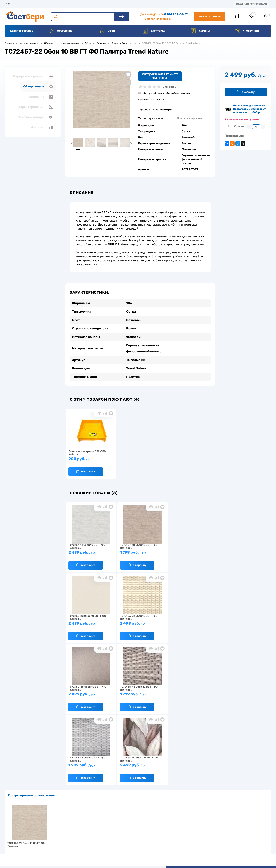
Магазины (11, 4)
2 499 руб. (90, 554)
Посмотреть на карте (220, 817)
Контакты (119, 4)
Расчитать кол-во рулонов (242, 120)
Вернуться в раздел (33, 76)
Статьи (162, 4)
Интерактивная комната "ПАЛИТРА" (160, 76)
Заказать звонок (209, 16)
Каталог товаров (22, 31)
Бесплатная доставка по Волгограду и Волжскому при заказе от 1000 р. (250, 109)
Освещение (61, 31)
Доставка (59, 4)
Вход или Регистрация (251, 4)
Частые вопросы (79, 846)
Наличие (42, 128)
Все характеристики (191, 118)
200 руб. (90, 461)
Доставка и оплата (111, 823)
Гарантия (75, 835)
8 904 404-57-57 (176, 14)
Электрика (154, 31)
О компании (36, 4)
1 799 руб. (138, 554)
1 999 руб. (90, 696)
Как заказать (77, 840)
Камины (200, 31)
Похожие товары (35, 117)
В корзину (86, 471)
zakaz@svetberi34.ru (220, 839)
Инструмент (247, 31)
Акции (99, 4)
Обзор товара (38, 86)
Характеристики (36, 107)
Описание (41, 97)
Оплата (80, 4)
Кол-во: (239, 126)
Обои (107, 31)
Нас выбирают (78, 829)
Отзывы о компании (142, 823)
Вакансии (142, 4)
